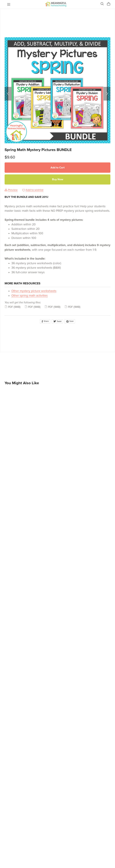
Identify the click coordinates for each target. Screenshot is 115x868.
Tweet (57, 321)
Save (70, 321)
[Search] (102, 4)
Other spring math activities (30, 296)
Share (45, 321)
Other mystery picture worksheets (34, 291)
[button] (8, 94)
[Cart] (110, 4)
